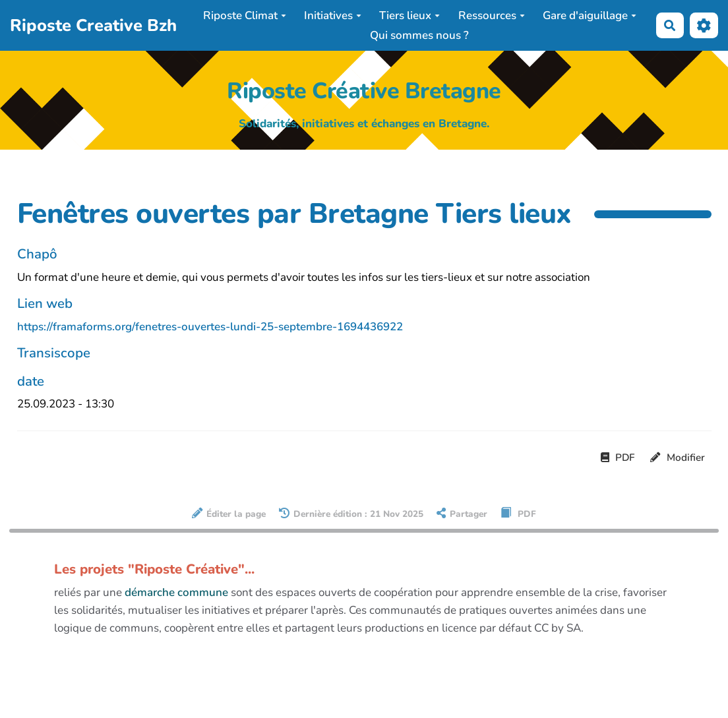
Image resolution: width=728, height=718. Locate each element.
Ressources (492, 15)
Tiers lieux (409, 15)
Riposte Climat (245, 15)
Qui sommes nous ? (419, 35)
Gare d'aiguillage (590, 15)
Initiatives (333, 15)
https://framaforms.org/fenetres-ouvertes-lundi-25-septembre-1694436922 (210, 327)
